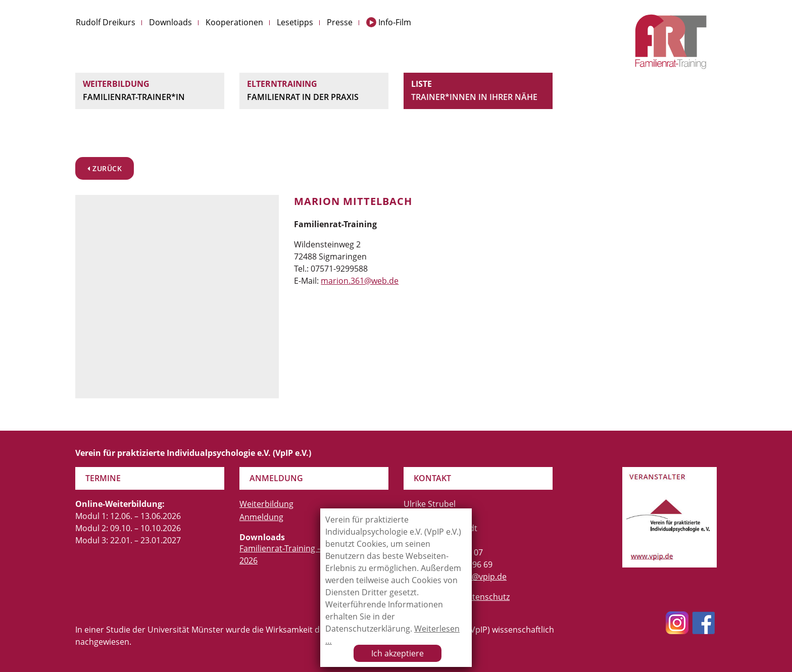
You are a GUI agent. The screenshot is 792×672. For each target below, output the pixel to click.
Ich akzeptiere (398, 653)
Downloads (170, 22)
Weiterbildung (150, 91)
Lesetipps (295, 22)
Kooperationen (234, 22)
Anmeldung (261, 517)
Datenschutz (486, 597)
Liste (478, 91)
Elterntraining (314, 91)
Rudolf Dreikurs (106, 22)
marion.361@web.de (360, 281)
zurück (105, 168)
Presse (340, 22)
